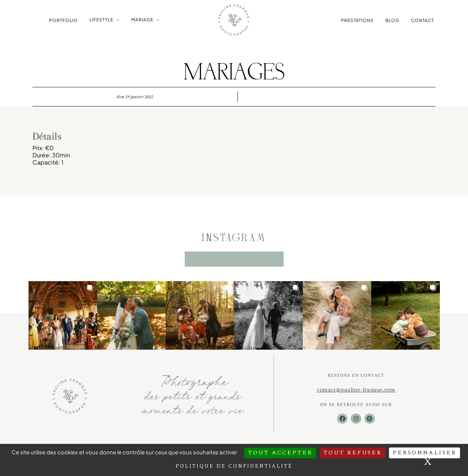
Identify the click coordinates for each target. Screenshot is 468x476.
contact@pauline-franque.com (356, 391)
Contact (423, 20)
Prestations (357, 20)
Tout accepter (280, 453)
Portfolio (64, 20)
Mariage (142, 20)
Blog (392, 20)
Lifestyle (101, 20)
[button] (63, 316)
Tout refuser (353, 453)
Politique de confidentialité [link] (234, 466)
